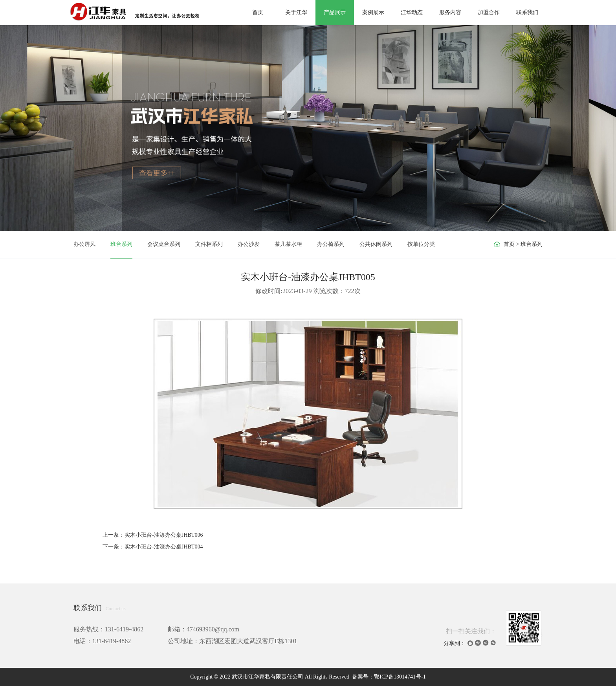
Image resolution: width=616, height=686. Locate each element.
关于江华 (296, 12)
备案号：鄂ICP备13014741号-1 (389, 677)
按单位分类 (421, 244)
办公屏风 (84, 244)
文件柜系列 (209, 244)
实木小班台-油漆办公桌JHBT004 (164, 547)
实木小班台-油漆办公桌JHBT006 (164, 535)
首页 (258, 12)
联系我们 (527, 12)
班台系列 (121, 244)
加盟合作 (489, 12)
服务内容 (450, 12)
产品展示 (335, 12)
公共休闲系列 (376, 244)
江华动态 (412, 12)
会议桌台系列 (164, 244)
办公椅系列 (331, 244)
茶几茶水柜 (288, 244)
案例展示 (373, 12)
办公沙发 (249, 244)
